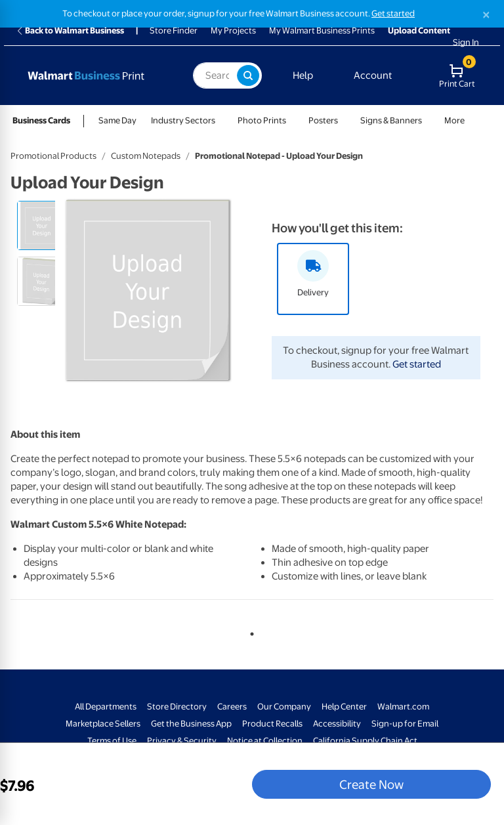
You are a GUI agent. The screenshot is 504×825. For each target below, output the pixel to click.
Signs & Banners (391, 120)
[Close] (486, 15)
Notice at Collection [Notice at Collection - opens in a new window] (265, 741)
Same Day (117, 120)
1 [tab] (249, 631)
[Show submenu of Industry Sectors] (221, 120)
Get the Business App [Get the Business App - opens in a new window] (191, 724)
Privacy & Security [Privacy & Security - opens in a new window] (182, 741)
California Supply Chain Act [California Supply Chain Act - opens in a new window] (365, 741)
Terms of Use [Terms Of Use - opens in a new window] (112, 741)
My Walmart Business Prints (322, 31)
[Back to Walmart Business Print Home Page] (98, 75)
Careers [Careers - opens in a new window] (232, 707)
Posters (323, 120)
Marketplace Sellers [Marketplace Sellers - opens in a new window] (103, 724)
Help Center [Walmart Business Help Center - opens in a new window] (344, 707)
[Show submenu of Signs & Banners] (428, 120)
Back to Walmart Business (70, 31)
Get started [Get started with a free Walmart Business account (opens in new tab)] (393, 13)
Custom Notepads (146, 156)
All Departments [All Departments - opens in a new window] (106, 707)
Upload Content (419, 31)
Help (303, 75)
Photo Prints (262, 120)
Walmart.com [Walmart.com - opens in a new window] (403, 707)
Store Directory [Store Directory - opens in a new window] (177, 707)
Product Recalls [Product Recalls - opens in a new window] (272, 724)
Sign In (466, 42)
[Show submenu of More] (471, 120)
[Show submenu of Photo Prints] (292, 120)
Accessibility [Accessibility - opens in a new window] (337, 724)
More (454, 120)
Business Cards (41, 120)
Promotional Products (53, 156)
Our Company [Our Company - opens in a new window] (284, 707)
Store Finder (174, 31)
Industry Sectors (183, 120)
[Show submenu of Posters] (344, 120)
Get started (417, 364)
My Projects (233, 31)
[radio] (42, 225)
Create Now (371, 784)
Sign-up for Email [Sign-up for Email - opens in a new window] (405, 724)
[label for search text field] (215, 75)
